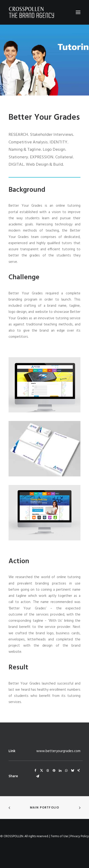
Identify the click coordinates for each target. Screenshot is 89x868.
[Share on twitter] (42, 771)
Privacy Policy (80, 836)
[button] (78, 12)
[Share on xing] (79, 771)
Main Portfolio (45, 807)
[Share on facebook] (35, 771)
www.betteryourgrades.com (58, 751)
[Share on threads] (48, 771)
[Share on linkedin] (60, 771)
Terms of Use (59, 836)
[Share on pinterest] (54, 771)
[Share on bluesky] (72, 771)
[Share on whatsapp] (66, 771)
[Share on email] (37, 776)
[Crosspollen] (32, 12)
